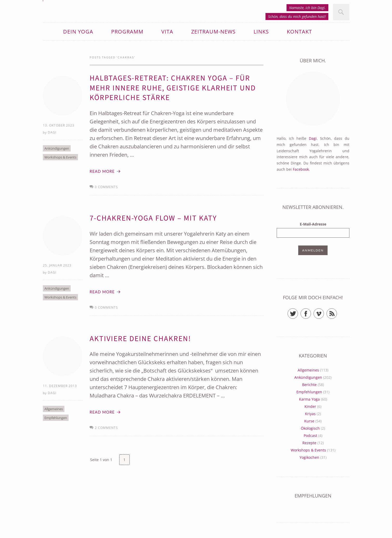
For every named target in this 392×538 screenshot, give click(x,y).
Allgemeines (54, 409)
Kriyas (310, 414)
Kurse (309, 421)
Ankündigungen (57, 148)
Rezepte (309, 443)
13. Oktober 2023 (59, 125)
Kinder (310, 406)
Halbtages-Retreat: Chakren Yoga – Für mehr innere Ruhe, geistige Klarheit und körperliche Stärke (173, 88)
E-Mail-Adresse (313, 224)
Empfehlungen (56, 418)
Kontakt (299, 32)
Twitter (298, 311)
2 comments (106, 428)
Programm (127, 32)
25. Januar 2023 (57, 265)
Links (261, 32)
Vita (167, 32)
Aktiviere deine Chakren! (140, 339)
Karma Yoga (309, 399)
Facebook (301, 169)
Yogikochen (309, 457)
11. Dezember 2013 (60, 386)
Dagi (52, 132)
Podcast (310, 436)
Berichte (309, 385)
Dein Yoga (78, 32)
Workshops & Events (60, 157)
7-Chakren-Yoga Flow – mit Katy (153, 218)
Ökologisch (310, 428)
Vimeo (324, 311)
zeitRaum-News (213, 32)
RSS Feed (337, 311)
